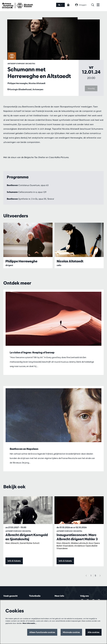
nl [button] (60, 5)
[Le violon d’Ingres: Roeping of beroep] (53, 319)
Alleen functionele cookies (42, 632)
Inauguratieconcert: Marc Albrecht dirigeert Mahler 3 (77, 537)
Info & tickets (14, 561)
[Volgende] (100, 576)
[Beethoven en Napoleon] (53, 415)
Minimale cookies (71, 632)
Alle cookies (93, 632)
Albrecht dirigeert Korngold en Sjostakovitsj (27, 537)
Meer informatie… (30, 623)
